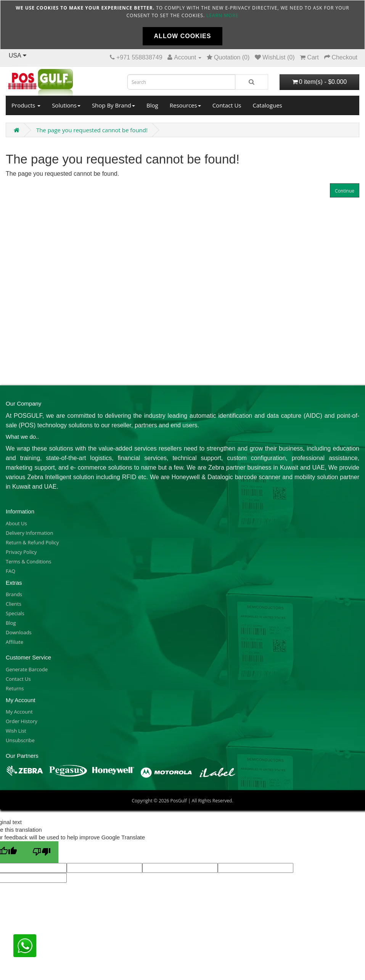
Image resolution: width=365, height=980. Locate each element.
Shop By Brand (113, 105)
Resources (185, 105)
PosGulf (178, 801)
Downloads (19, 632)
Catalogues (268, 105)
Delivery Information (29, 533)
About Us (16, 523)
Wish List (16, 731)
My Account (19, 712)
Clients (14, 604)
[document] (182, 25)
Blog (152, 105)
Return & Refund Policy (32, 542)
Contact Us (227, 105)
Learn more (222, 15)
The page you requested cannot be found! (92, 130)
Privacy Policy (21, 552)
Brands (14, 594)
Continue (345, 191)
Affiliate (14, 642)
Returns (15, 688)
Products (26, 105)
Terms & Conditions (28, 561)
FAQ (10, 571)
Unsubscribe (20, 740)
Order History (22, 721)
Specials (15, 613)
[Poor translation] (42, 852)
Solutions (66, 105)
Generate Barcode (27, 669)
